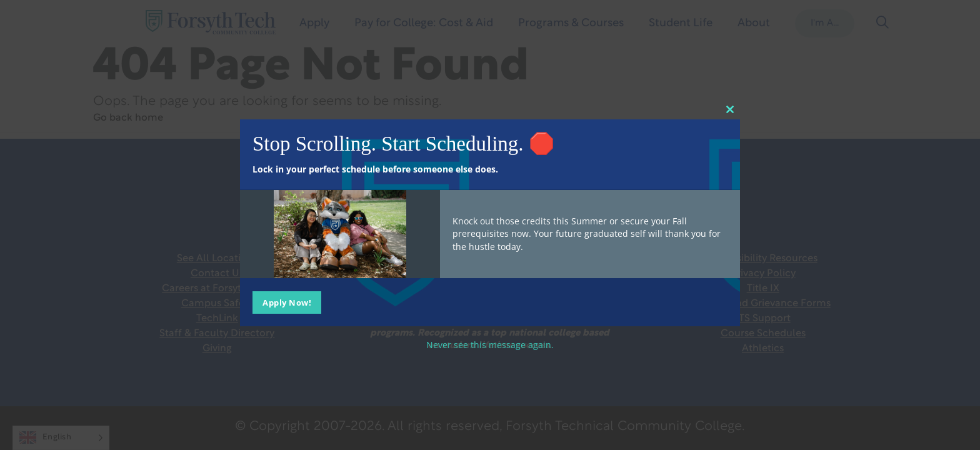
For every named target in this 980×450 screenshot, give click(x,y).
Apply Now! (287, 302)
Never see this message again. (490, 344)
